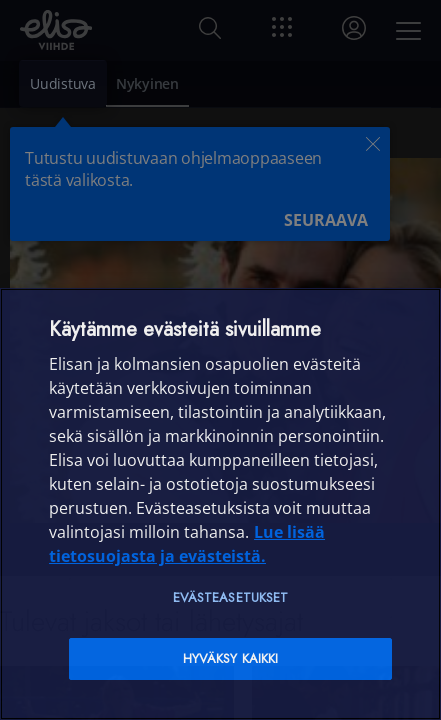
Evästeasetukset (231, 597)
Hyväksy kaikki (231, 658)
